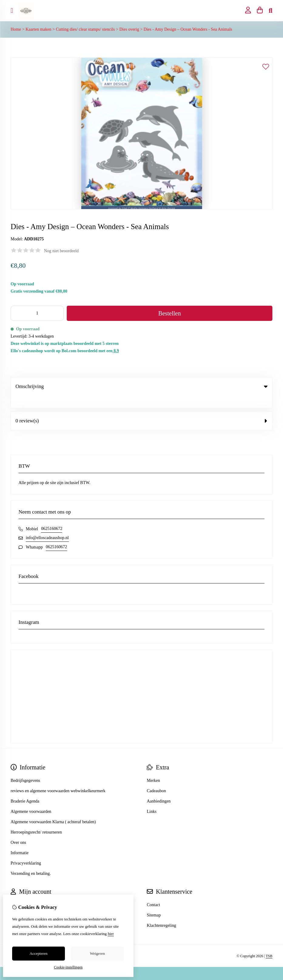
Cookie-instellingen (68, 967)
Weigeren (97, 953)
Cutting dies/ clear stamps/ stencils (85, 29)
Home (16, 29)
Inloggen (18, 892)
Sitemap (154, 903)
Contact (153, 892)
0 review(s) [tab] (141, 408)
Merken (153, 768)
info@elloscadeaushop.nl (47, 525)
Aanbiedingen (159, 789)
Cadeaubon (156, 778)
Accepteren (38, 953)
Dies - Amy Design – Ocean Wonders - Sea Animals (188, 29)
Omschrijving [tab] (141, 386)
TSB (269, 944)
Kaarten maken (38, 29)
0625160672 (52, 516)
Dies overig (129, 29)
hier (111, 934)
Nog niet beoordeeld (61, 251)
